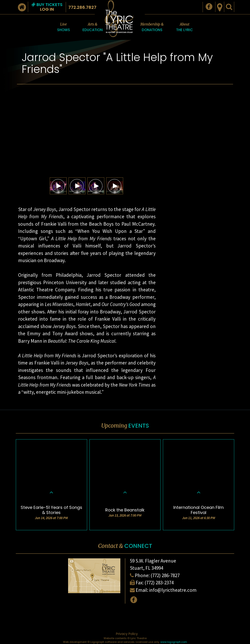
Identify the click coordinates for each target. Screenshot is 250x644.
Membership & (152, 27)
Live (64, 27)
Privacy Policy (127, 634)
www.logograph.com (174, 642)
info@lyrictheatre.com (173, 590)
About (184, 27)
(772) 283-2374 (159, 583)
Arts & (93, 27)
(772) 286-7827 (165, 575)
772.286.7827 (82, 7)
